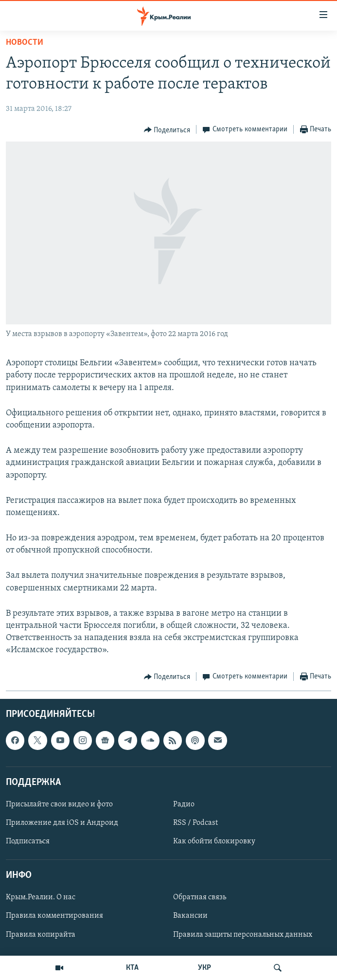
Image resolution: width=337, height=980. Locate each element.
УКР (204, 968)
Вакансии (190, 916)
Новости (25, 43)
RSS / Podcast (195, 823)
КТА (132, 968)
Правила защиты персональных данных (243, 934)
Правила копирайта (41, 934)
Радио (184, 804)
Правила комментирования (54, 916)
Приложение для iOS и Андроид (62, 823)
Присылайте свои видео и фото (59, 804)
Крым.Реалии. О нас (41, 897)
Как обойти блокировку (214, 841)
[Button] (167, 130)
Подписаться (28, 841)
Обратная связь (200, 897)
